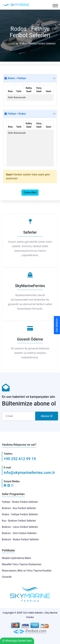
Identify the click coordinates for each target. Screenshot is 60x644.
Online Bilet (30, 192)
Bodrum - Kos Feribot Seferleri (19, 508)
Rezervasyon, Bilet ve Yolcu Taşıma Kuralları (27, 571)
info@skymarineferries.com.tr (29, 473)
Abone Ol (47, 416)
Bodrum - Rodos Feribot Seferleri (20, 539)
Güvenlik (7, 577)
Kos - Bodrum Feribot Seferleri (19, 521)
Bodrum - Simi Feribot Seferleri (19, 533)
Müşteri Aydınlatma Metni (16, 558)
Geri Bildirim (57, 325)
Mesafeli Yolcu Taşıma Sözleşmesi (22, 564)
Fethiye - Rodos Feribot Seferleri (20, 502)
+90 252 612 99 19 (20, 459)
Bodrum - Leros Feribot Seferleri (20, 527)
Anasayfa (10, 44)
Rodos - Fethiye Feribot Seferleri (20, 514)
